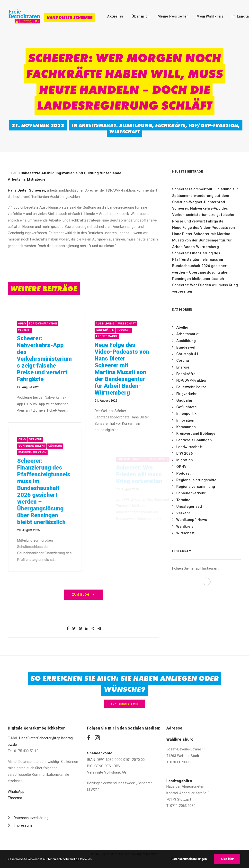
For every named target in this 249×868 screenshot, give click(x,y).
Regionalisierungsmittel (197, 480)
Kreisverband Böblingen (197, 434)
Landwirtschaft (189, 447)
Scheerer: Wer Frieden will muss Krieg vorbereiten (205, 288)
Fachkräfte (170, 125)
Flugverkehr (187, 394)
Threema (15, 798)
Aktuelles (116, 16)
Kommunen (186, 427)
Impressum (23, 825)
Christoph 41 (187, 354)
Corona (183, 360)
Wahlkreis (185, 526)
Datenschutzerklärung (31, 818)
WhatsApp (16, 792)
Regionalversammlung (196, 487)
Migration (185, 460)
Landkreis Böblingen (194, 440)
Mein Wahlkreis (210, 16)
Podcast (146, 330)
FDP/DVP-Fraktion (213, 125)
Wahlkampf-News (192, 520)
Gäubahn (184, 400)
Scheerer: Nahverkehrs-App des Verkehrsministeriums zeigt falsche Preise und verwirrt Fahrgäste (57, 359)
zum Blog (84, 595)
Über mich (141, 16)
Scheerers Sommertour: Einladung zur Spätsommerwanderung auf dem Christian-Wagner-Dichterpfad (205, 196)
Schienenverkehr (191, 493)
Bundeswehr (187, 347)
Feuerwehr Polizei (192, 387)
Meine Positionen (173, 16)
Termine (183, 500)
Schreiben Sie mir (125, 704)
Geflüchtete (187, 407)
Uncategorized (189, 507)
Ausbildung (136, 125)
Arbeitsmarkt (97, 125)
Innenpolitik (186, 414)
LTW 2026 (185, 453)
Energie (183, 367)
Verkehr (37, 330)
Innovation (185, 420)
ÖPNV (35, 324)
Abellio (182, 327)
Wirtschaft (124, 132)
